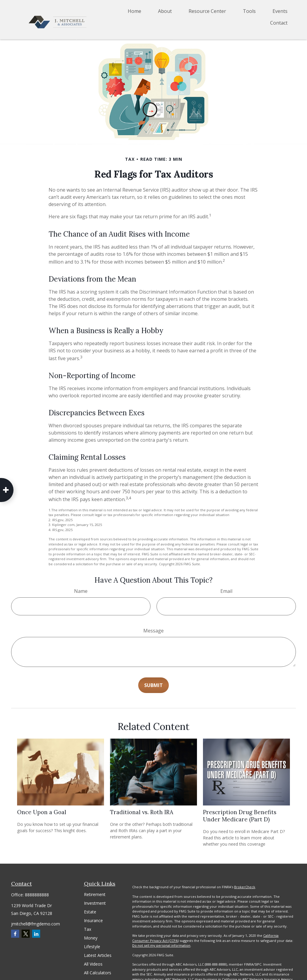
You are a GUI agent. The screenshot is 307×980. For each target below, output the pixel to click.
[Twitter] (26, 934)
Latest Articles (98, 955)
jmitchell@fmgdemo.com (36, 924)
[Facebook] (15, 934)
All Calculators (98, 973)
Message (153, 631)
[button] (134, 11)
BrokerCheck (245, 887)
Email (226, 591)
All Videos (93, 964)
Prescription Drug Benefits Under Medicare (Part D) (240, 816)
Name (81, 591)
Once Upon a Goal (42, 812)
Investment (95, 903)
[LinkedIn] (36, 934)
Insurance (93, 920)
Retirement (95, 894)
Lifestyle (92, 947)
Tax (88, 929)
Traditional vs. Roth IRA (142, 812)
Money (91, 938)
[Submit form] (153, 685)
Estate (90, 912)
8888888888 (37, 895)
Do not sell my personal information (161, 945)
